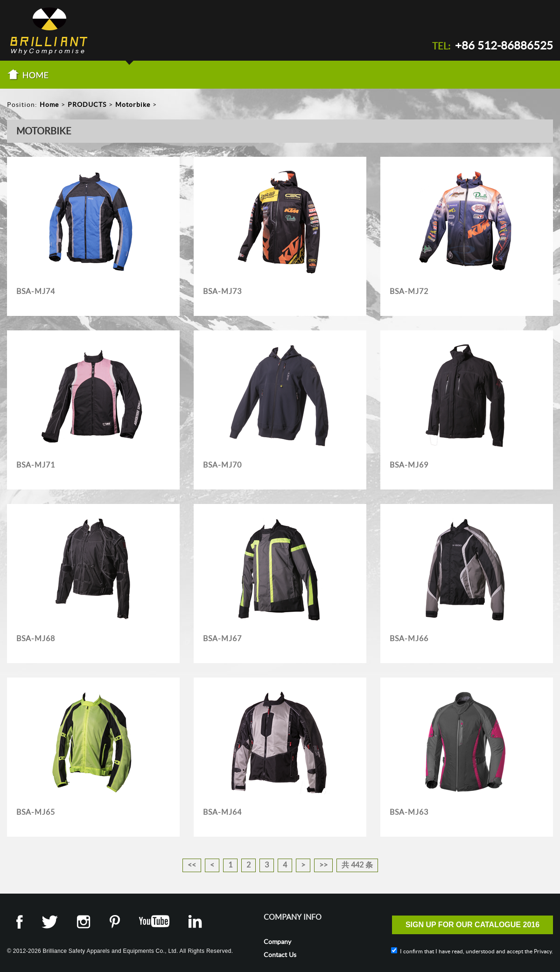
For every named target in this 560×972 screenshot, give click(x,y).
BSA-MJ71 (36, 465)
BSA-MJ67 (222, 639)
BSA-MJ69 (409, 465)
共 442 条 (357, 865)
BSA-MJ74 (36, 291)
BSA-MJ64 (222, 812)
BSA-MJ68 (36, 639)
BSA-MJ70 (222, 465)
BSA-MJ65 (36, 812)
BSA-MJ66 (409, 639)
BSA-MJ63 (409, 812)
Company (277, 942)
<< (192, 865)
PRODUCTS (87, 105)
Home (49, 105)
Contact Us (280, 955)
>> (323, 865)
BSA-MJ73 (222, 291)
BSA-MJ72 (409, 291)
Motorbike (133, 105)
